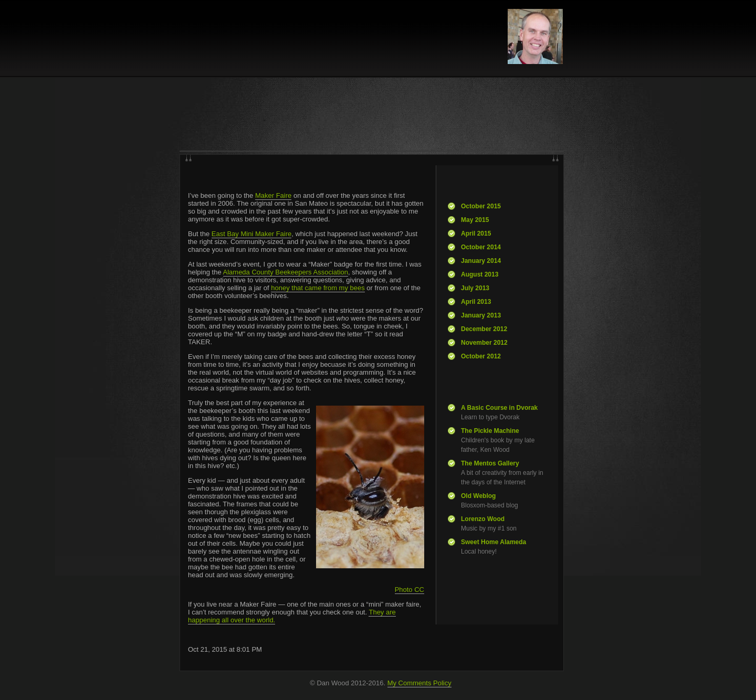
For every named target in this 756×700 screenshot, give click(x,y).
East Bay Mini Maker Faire (251, 234)
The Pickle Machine (490, 431)
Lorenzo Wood (483, 519)
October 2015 (481, 206)
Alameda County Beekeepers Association (286, 272)
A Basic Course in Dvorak (499, 408)
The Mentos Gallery (490, 463)
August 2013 (480, 274)
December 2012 (484, 329)
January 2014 (481, 261)
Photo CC (409, 590)
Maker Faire (273, 195)
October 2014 (481, 247)
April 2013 (476, 302)
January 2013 (481, 315)
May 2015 (475, 220)
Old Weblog (478, 496)
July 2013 (475, 288)
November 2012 (484, 343)
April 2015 (476, 234)
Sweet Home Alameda (493, 542)
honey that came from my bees (318, 288)
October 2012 (481, 356)
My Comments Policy (419, 683)
